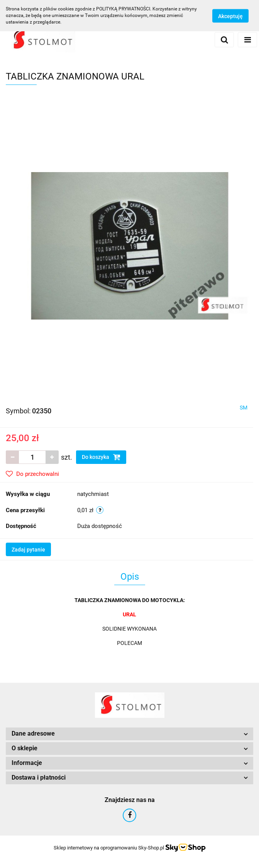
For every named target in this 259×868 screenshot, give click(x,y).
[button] (129, 734)
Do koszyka (101, 457)
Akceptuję (230, 16)
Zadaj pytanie (28, 550)
